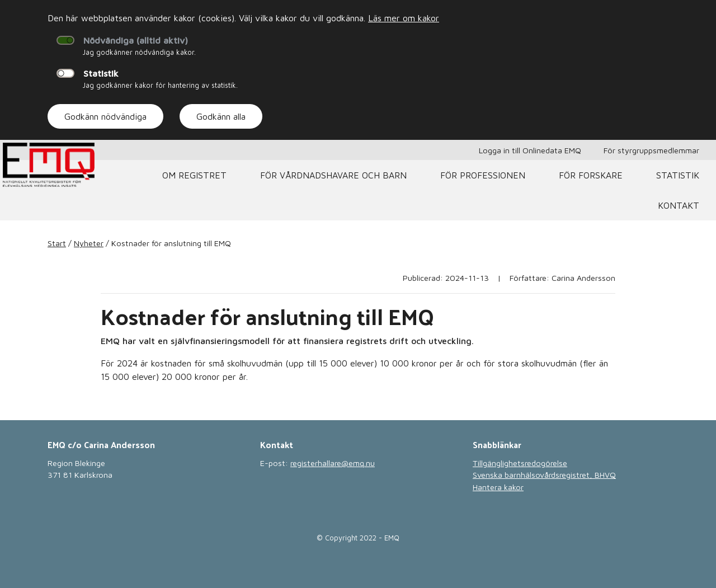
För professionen (483, 175)
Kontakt (679, 205)
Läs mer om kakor (404, 18)
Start (57, 243)
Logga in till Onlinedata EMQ (530, 150)
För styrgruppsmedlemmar (651, 150)
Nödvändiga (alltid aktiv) (136, 40)
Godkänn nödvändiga (105, 116)
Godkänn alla (221, 116)
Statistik (101, 73)
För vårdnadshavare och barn (333, 175)
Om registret (194, 175)
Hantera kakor (498, 487)
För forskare (591, 175)
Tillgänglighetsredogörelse (520, 463)
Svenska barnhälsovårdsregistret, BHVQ (544, 475)
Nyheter (89, 243)
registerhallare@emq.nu (333, 463)
